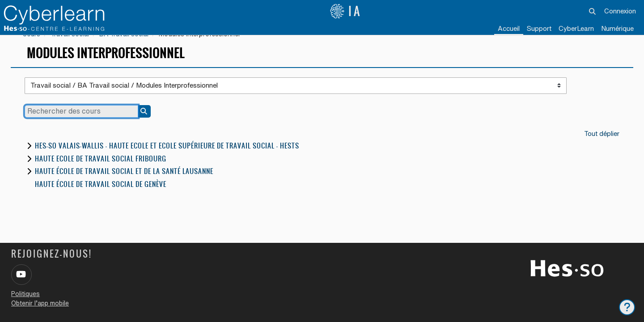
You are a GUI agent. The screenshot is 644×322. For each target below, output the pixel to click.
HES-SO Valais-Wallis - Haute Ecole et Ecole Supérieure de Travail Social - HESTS (167, 159)
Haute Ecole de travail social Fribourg (101, 172)
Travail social (71, 46)
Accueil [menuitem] (509, 28)
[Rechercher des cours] (81, 124)
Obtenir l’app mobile (40, 303)
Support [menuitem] (539, 28)
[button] (593, 11)
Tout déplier (602, 146)
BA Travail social (127, 46)
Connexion (620, 11)
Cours (32, 46)
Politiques (25, 294)
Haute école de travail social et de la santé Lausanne (124, 184)
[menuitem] (576, 29)
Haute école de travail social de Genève (101, 197)
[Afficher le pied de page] (627, 307)
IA (346, 11)
